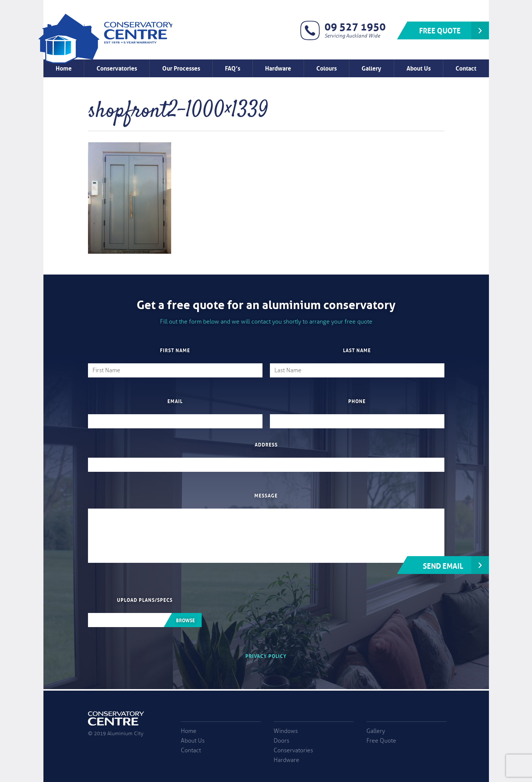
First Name (175, 350)
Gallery (371, 68)
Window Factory (105, 39)
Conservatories (117, 68)
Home (64, 68)
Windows (286, 731)
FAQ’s (233, 68)
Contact (466, 68)
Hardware (278, 68)
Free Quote (440, 30)
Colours (327, 68)
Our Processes (181, 68)
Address (266, 444)
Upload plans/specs (145, 600)
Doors (281, 741)
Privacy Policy (266, 656)
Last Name (357, 350)
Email (175, 401)
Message (266, 495)
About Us (419, 68)
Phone (357, 401)
